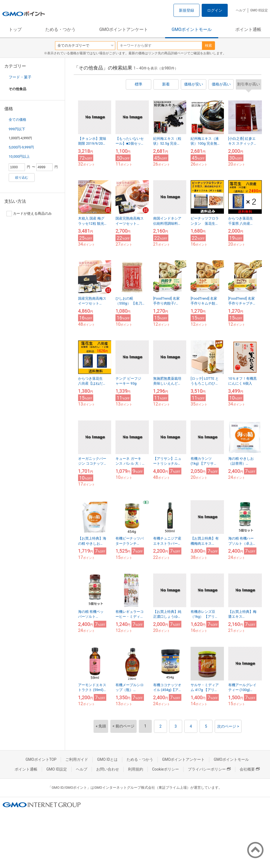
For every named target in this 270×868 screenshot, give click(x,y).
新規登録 (187, 10)
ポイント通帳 (248, 29)
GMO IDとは (107, 759)
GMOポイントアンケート (124, 29)
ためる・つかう (60, 29)
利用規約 (136, 769)
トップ (15, 29)
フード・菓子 (20, 77)
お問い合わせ (108, 769)
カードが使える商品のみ (29, 214)
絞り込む (22, 178)
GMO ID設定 (259, 10)
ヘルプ (241, 10)
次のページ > (228, 726)
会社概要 (250, 769)
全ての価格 (17, 120)
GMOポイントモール (192, 29)
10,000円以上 (19, 156)
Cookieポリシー (165, 769)
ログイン (215, 10)
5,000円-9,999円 (21, 147)
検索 (208, 45)
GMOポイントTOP (41, 759)
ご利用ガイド (77, 759)
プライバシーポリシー (209, 769)
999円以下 (17, 129)
